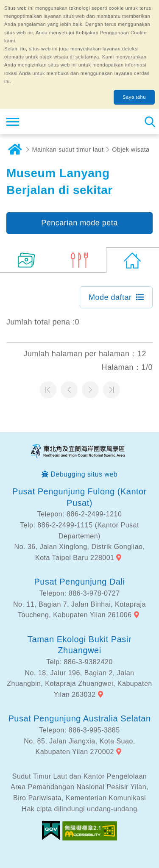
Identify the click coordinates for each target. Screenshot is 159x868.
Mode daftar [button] (110, 297)
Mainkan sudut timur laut (68, 150)
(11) (26, 260)
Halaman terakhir (112, 390)
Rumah (15, 150)
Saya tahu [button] (134, 97)
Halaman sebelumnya (69, 390)
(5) (79, 260)
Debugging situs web (84, 474)
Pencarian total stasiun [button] (149, 122)
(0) (132, 260)
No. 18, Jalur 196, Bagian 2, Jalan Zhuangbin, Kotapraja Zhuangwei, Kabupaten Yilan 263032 (79, 684)
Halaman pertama (48, 390)
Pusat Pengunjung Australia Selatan (79, 718)
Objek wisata (131, 150)
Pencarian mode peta (79, 223)
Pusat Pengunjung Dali (80, 582)
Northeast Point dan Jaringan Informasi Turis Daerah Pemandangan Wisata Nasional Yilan (58, 122)
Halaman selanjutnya (90, 390)
